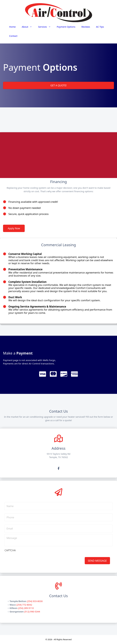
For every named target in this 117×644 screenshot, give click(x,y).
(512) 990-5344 (32, 612)
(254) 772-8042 (24, 605)
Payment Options (66, 27)
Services (46, 27)
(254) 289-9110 (26, 608)
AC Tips (100, 27)
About (28, 27)
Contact (13, 36)
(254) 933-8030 (35, 601)
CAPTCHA (10, 550)
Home (12, 27)
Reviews (86, 27)
